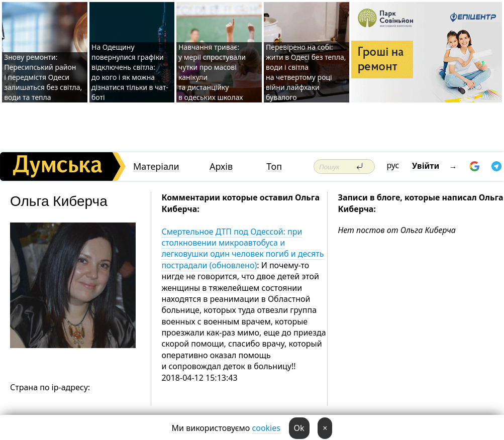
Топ (274, 167)
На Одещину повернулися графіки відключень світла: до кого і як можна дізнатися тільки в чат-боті (130, 72)
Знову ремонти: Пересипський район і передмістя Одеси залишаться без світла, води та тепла (43, 77)
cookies (266, 428)
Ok (299, 428)
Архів (221, 167)
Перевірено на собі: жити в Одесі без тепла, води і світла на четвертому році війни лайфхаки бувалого (306, 72)
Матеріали (156, 167)
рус (393, 165)
